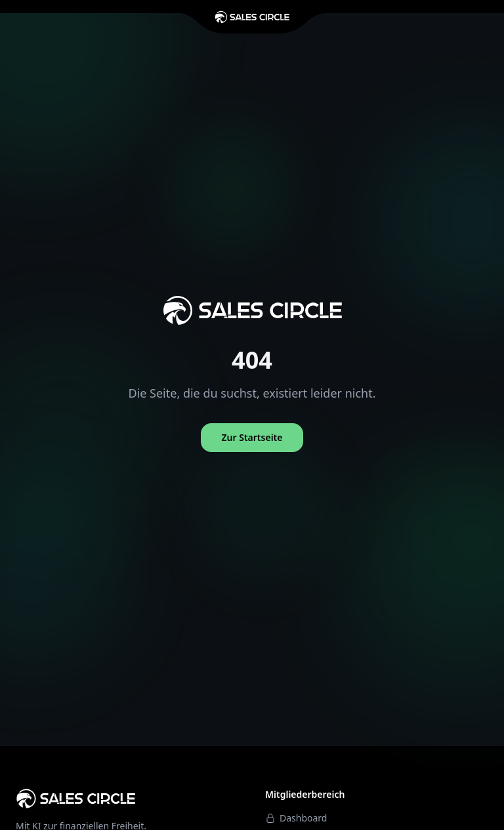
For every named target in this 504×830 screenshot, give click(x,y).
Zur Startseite (252, 437)
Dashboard (296, 818)
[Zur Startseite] (252, 17)
